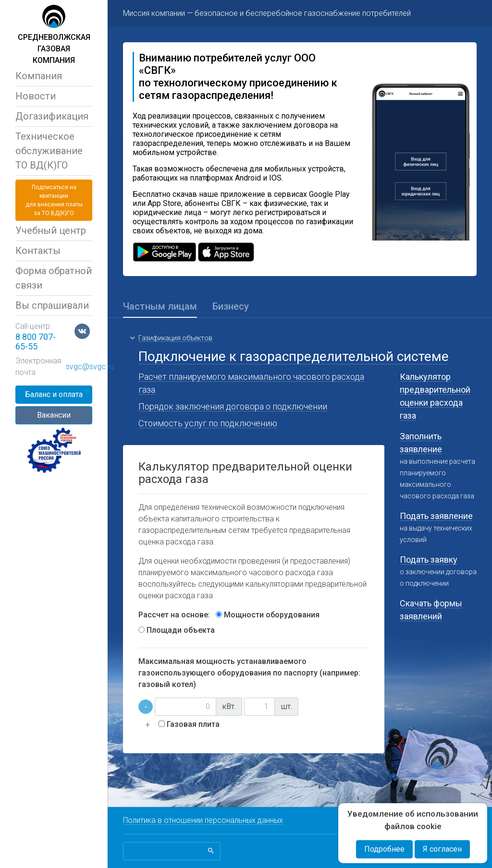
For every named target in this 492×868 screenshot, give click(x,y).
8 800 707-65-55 (36, 342)
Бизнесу (231, 306)
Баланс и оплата (54, 394)
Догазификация (52, 116)
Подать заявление (436, 516)
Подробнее (384, 849)
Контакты (38, 251)
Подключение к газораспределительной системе (294, 356)
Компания (39, 76)
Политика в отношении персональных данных (203, 820)
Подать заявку (429, 560)
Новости (36, 96)
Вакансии (54, 415)
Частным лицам (160, 306)
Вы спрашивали (52, 305)
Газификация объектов (175, 338)
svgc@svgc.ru (90, 367)
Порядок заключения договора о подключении (233, 406)
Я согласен (442, 849)
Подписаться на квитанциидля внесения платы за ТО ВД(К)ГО (54, 200)
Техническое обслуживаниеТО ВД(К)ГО (49, 151)
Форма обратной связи (54, 278)
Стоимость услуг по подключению (208, 423)
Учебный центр (51, 230)
